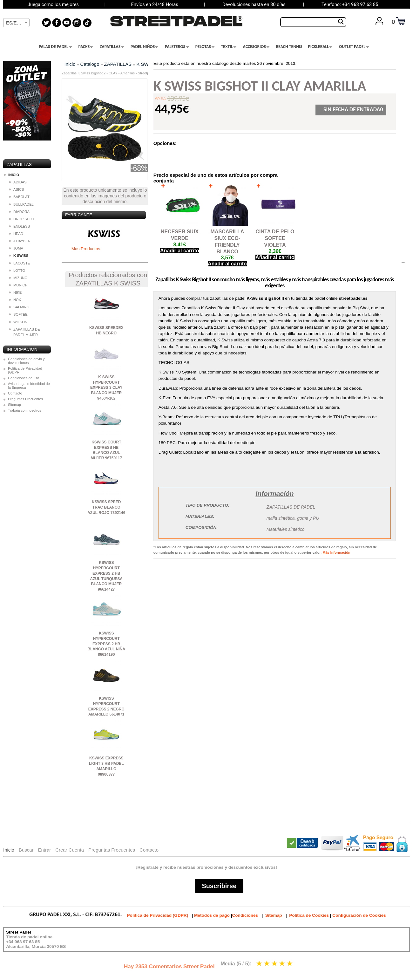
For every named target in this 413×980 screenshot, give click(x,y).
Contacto (15, 393)
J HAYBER (20, 241)
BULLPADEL (21, 204)
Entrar (44, 850)
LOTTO (17, 271)
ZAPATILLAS (112, 47)
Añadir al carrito (180, 251)
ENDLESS (19, 226)
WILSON (18, 322)
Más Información (336, 552)
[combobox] (16, 23)
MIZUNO (18, 278)
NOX (15, 300)
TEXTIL (229, 47)
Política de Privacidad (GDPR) (25, 370)
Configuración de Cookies (359, 915)
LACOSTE (19, 263)
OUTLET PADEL (354, 47)
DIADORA (19, 212)
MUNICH (18, 285)
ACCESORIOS (256, 47)
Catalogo (90, 64)
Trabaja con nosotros (25, 410)
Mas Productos (86, 249)
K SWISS (146, 64)
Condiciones (245, 915)
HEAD (16, 234)
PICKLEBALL (320, 47)
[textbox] (16, 23)
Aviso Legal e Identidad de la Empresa (29, 386)
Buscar (26, 850)
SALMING (19, 307)
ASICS (17, 189)
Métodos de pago (212, 915)
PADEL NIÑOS (144, 47)
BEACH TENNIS (289, 47)
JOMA (16, 248)
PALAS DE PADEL (55, 47)
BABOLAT (19, 197)
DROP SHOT (22, 219)
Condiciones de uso (24, 378)
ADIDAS (18, 182)
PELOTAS (205, 47)
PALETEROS (177, 47)
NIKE (15, 292)
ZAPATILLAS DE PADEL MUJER (24, 332)
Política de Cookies (309, 915)
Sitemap (14, 405)
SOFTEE (18, 314)
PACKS (86, 47)
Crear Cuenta (70, 850)
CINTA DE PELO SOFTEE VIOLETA (275, 238)
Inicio (70, 64)
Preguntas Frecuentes (25, 399)
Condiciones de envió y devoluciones (26, 361)
